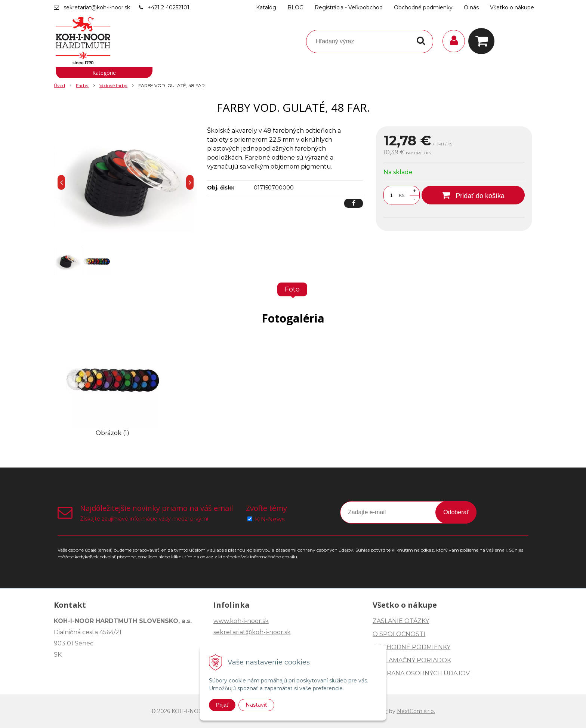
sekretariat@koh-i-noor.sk (97, 7)
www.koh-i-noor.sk (241, 621)
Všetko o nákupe (512, 7)
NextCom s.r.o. (416, 711)
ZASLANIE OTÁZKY (401, 621)
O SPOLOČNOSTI (399, 634)
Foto (292, 289)
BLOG (295, 7)
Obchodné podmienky (423, 7)
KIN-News (270, 519)
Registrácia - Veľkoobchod (349, 7)
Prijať (222, 705)
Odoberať (456, 512)
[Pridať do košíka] (473, 195)
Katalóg (266, 7)
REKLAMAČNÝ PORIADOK (412, 660)
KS (402, 195)
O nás (471, 7)
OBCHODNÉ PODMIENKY (411, 647)
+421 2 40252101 (169, 7)
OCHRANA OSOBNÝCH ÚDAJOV (421, 673)
